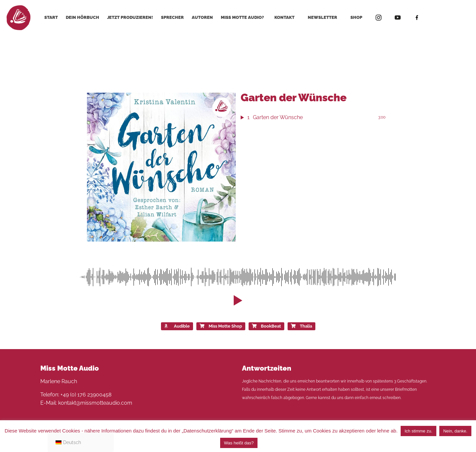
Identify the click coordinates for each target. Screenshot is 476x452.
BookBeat (266, 326)
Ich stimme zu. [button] (418, 431)
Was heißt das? (239, 443)
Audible (177, 326)
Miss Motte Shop (221, 326)
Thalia (301, 326)
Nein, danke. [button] (455, 431)
